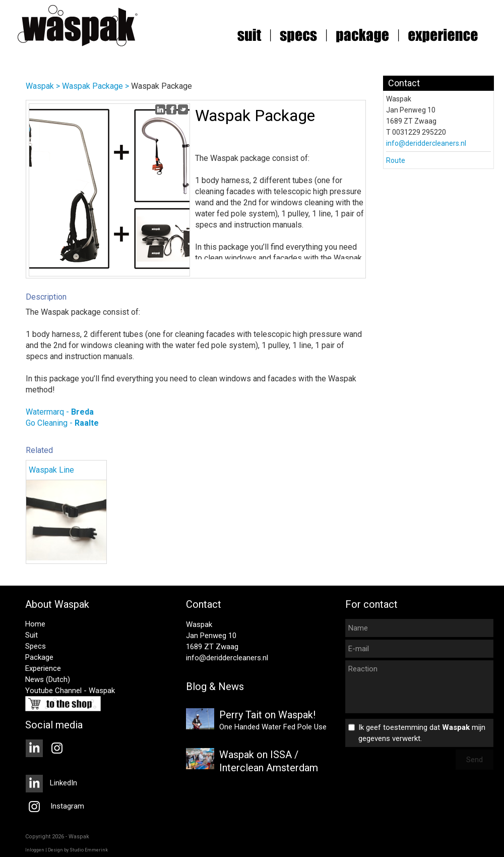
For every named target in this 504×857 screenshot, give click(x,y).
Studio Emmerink (89, 850)
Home (35, 624)
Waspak (40, 86)
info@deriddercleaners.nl (426, 143)
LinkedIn (51, 783)
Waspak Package (92, 86)
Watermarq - (60, 412)
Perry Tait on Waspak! (267, 715)
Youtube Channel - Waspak (70, 691)
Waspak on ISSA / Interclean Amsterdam (269, 761)
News (35, 679)
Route (396, 160)
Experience (43, 668)
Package (39, 657)
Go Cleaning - (62, 423)
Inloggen (35, 850)
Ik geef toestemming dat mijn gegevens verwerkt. (422, 733)
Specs (36, 646)
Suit (31, 635)
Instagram (55, 806)
